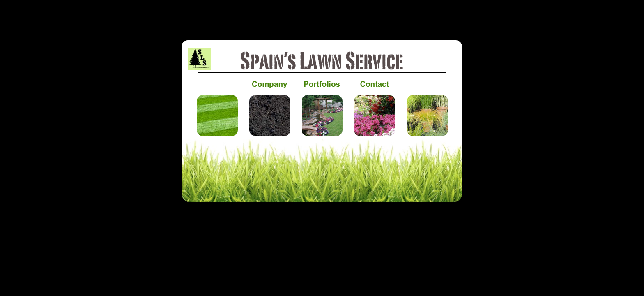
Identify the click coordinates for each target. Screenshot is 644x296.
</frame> (322, 218)
